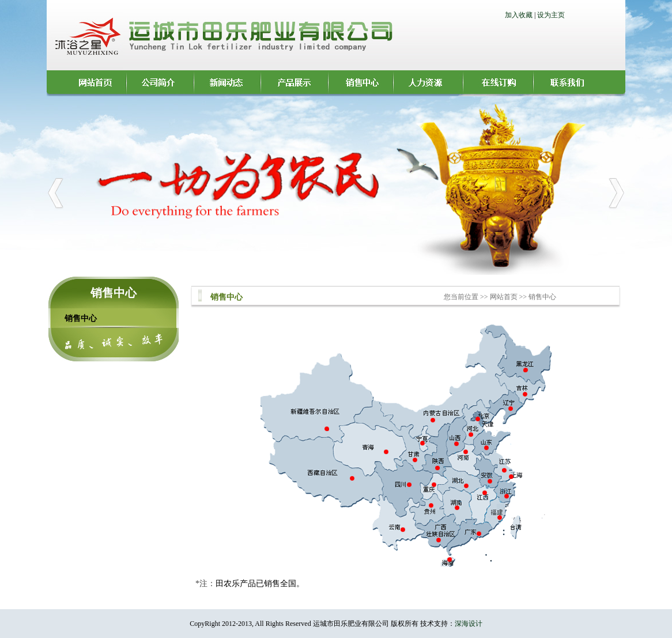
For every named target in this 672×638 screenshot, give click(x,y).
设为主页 (551, 15)
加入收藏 (519, 15)
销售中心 (81, 318)
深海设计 (469, 624)
